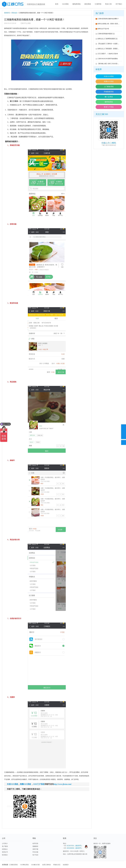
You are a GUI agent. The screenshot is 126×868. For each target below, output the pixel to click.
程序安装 (35, 843)
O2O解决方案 (35, 865)
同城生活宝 (57, 865)
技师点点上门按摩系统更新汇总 (107, 39)
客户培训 (35, 855)
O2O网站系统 (24, 865)
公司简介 (5, 843)
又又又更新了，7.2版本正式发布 (107, 54)
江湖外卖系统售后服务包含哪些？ (107, 19)
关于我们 (119, 4)
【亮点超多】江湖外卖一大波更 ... (107, 44)
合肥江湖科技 (46, 865)
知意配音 (66, 865)
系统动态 (14, 13)
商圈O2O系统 (109, 81)
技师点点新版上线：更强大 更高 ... (107, 24)
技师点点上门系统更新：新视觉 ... (107, 49)
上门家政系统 (109, 87)
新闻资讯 (7, 13)
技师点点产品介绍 (102, 29)
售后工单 (108, 4)
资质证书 (5, 852)
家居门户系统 (109, 107)
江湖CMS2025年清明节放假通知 (107, 59)
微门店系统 (109, 97)
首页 (57, 4)
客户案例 (5, 846)
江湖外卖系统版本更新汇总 (105, 34)
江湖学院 (98, 4)
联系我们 (5, 855)
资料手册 (35, 849)
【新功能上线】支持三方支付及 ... (107, 64)
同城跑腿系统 (109, 92)
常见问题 (35, 852)
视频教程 (35, 846)
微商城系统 (109, 102)
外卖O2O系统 (109, 76)
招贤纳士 (5, 849)
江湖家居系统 (13, 865)
